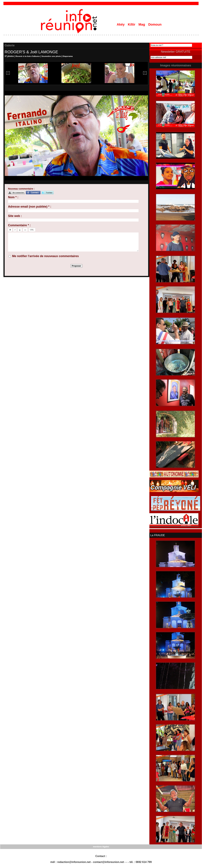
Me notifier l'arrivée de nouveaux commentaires (45, 256)
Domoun (155, 24)
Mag (142, 24)
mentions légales (101, 847)
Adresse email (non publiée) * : (30, 207)
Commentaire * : (19, 225)
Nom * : (13, 197)
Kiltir (132, 24)
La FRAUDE (158, 535)
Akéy (121, 24)
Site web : (15, 216)
